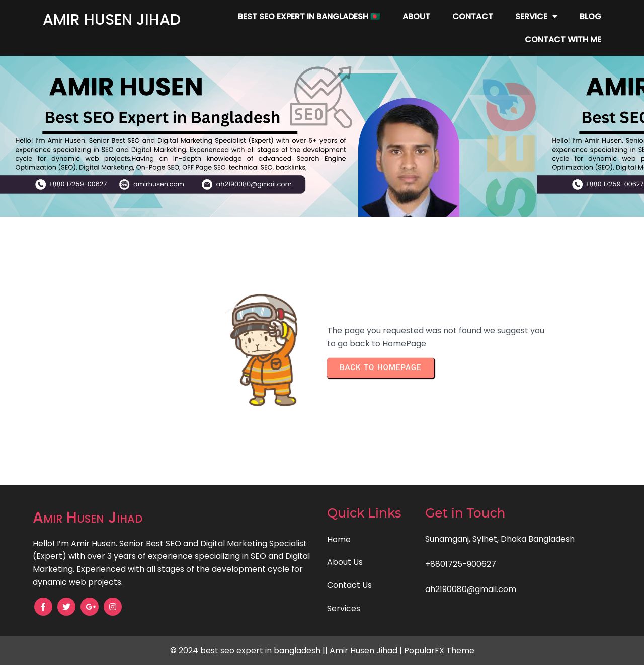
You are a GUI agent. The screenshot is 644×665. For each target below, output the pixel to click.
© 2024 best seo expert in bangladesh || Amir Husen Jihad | (287, 651)
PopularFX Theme (439, 651)
